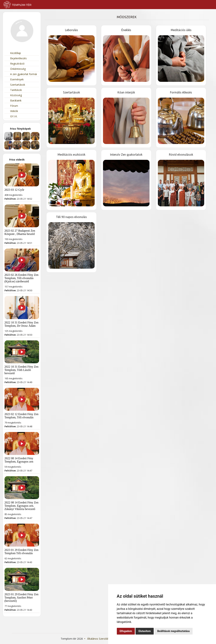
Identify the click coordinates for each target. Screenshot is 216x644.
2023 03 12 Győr (14, 190)
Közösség (14, 95)
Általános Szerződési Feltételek (105, 639)
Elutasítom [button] (145, 631)
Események (15, 79)
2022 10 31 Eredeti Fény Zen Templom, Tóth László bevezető (22, 370)
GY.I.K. (12, 116)
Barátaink (14, 100)
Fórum (12, 106)
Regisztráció (15, 64)
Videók (12, 111)
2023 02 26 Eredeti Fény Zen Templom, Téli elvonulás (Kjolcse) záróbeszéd (22, 278)
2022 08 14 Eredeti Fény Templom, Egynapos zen (19, 460)
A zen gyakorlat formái (22, 74)
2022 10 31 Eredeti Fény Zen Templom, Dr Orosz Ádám (22, 324)
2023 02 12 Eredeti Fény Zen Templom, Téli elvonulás (22, 416)
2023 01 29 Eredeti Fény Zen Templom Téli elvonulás (22, 552)
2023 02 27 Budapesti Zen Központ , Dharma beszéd (20, 232)
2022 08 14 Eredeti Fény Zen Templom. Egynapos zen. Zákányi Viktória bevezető (22, 506)
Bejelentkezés (16, 58)
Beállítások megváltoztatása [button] (173, 631)
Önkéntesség (16, 69)
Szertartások (16, 85)
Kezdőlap (14, 53)
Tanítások (14, 90)
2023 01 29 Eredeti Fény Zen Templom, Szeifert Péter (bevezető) (22, 598)
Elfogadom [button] (126, 631)
